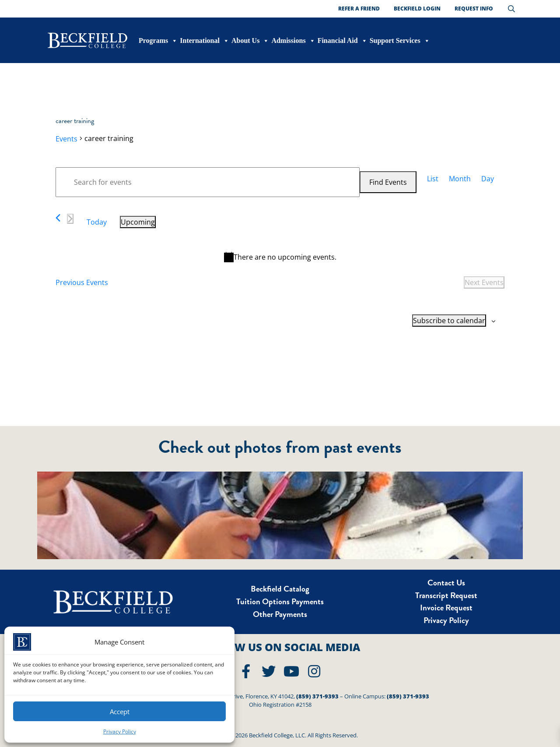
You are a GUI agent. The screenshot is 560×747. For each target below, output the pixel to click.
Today (97, 222)
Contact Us (446, 583)
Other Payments (280, 614)
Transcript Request (446, 595)
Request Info (474, 9)
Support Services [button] (400, 41)
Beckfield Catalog (280, 589)
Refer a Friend (359, 9)
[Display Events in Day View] (488, 179)
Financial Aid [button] (343, 41)
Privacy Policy (120, 731)
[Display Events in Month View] (460, 179)
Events (66, 139)
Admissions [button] (293, 41)
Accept (120, 712)
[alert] (280, 257)
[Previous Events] (58, 218)
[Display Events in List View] (433, 179)
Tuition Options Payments (280, 601)
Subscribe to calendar (449, 321)
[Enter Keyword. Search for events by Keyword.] (208, 182)
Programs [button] (158, 41)
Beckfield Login (417, 9)
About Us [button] (250, 41)
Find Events (388, 182)
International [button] (205, 41)
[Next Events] (70, 219)
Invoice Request (446, 608)
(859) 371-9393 (317, 696)
